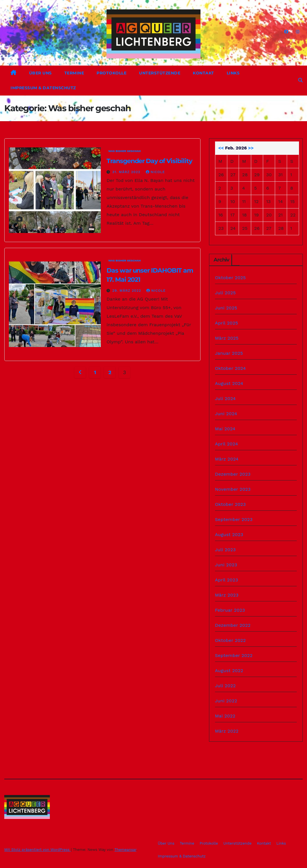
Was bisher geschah (124, 151)
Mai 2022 (225, 716)
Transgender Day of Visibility (149, 161)
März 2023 (227, 595)
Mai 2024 (225, 429)
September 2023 (234, 519)
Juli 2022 (225, 686)
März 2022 (227, 731)
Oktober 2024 (230, 368)
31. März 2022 (127, 172)
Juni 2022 (226, 701)
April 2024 (227, 444)
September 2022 (234, 655)
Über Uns (40, 73)
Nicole (155, 172)
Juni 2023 (226, 565)
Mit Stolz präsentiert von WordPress (38, 850)
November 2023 (233, 489)
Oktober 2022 (230, 640)
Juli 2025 (225, 293)
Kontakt (203, 73)
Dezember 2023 (233, 474)
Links (233, 73)
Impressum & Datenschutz (43, 88)
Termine (74, 73)
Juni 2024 (226, 414)
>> (251, 148)
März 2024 (227, 459)
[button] (300, 80)
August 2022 (229, 671)
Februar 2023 (230, 610)
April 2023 (227, 580)
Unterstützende (160, 73)
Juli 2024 (225, 398)
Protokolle (111, 73)
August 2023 (229, 535)
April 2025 (227, 323)
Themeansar (125, 850)
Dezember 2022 (233, 625)
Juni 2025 (226, 308)
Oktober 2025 (230, 278)
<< (221, 148)
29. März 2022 (127, 291)
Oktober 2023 (230, 504)
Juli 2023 (225, 550)
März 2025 (227, 338)
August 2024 (229, 383)
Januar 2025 (229, 353)
